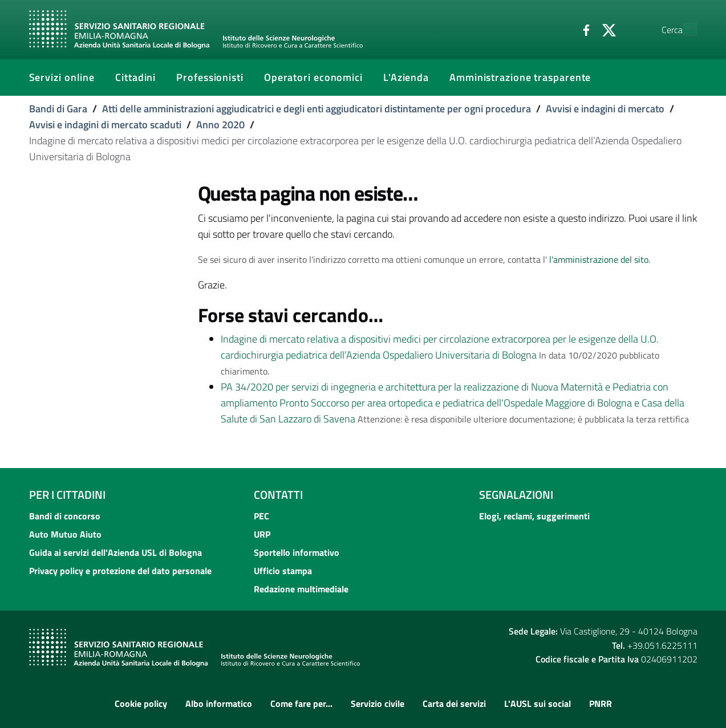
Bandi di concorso (65, 516)
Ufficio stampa (283, 571)
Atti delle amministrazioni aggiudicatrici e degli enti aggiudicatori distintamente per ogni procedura (317, 109)
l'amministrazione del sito (599, 259)
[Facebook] (560, 29)
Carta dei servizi (454, 703)
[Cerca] (684, 30)
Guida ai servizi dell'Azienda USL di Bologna (115, 552)
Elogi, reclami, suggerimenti (534, 516)
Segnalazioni (516, 495)
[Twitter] (583, 29)
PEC (261, 516)
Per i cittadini (67, 495)
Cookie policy (141, 703)
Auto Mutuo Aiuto (65, 534)
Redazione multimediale (301, 589)
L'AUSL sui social (538, 703)
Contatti (278, 495)
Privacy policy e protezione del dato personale (120, 571)
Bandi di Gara (58, 109)
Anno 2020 (220, 125)
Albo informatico (219, 703)
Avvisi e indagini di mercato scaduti (105, 125)
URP (262, 534)
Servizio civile (378, 703)
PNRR (601, 703)
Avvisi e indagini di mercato (605, 109)
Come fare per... (301, 703)
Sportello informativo (297, 552)
